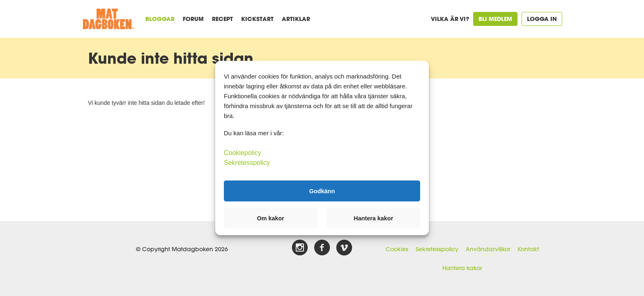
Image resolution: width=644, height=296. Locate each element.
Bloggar (160, 19)
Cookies (397, 249)
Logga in (542, 19)
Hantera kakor (462, 268)
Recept (222, 19)
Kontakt (528, 249)
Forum (193, 19)
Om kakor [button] (271, 218)
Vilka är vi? (450, 19)
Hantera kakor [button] (373, 218)
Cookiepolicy (243, 153)
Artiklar (296, 19)
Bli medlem (495, 19)
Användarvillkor (488, 249)
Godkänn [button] (322, 191)
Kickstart (257, 19)
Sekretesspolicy (437, 249)
